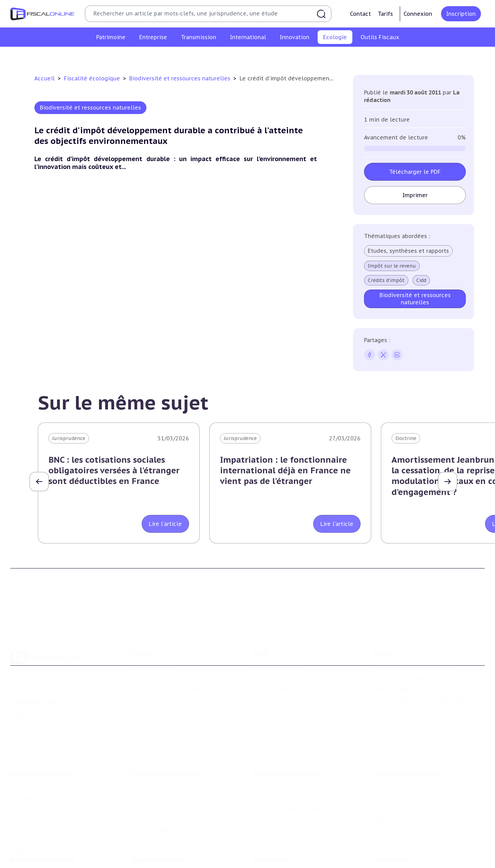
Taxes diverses (149, 814)
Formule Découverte (278, 649)
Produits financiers (33, 825)
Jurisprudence (69, 438)
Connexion (418, 14)
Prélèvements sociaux (37, 814)
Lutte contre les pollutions (168, 56)
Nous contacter (150, 680)
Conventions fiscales (399, 762)
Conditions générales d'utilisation (415, 649)
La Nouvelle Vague (56, 697)
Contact (360, 14)
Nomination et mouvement (407, 854)
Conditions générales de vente (410, 660)
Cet (136, 793)
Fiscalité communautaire (405, 783)
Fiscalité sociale (151, 825)
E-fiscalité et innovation (43, 839)
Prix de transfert (394, 825)
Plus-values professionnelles (288, 762)
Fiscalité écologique (93, 78)
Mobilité (384, 814)
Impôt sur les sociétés (158, 762)
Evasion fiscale (392, 793)
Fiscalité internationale (406, 748)
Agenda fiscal (268, 864)
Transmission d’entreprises (289, 748)
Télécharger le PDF (415, 172)
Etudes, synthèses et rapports (408, 251)
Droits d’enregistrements (162, 804)
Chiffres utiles (271, 854)
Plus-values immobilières (41, 773)
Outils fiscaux (271, 839)
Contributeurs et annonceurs (167, 670)
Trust (381, 804)
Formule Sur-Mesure (278, 680)
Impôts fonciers (30, 804)
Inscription (461, 14)
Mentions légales (395, 670)
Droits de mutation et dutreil (289, 783)
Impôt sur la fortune (36, 783)
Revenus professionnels (160, 773)
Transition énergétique (333, 56)
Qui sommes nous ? (155, 649)
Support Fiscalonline (157, 660)
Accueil (45, 78)
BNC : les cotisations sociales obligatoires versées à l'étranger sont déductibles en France (114, 470)
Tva (136, 783)
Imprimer (415, 195)
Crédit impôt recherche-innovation (52, 854)
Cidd (421, 280)
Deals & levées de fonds (403, 864)
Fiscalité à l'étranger (399, 773)
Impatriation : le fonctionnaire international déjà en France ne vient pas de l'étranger (285, 470)
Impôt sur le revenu (392, 266)
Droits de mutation (34, 793)
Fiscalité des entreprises (165, 748)
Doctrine (406, 438)
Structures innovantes (37, 864)
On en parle (390, 839)
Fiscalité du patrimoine (41, 748)
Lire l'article (165, 524)
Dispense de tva (272, 793)
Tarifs (385, 14)
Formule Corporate (276, 670)
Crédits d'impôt (386, 280)
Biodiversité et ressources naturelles (253, 56)
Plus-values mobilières (280, 773)
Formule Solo (269, 660)
